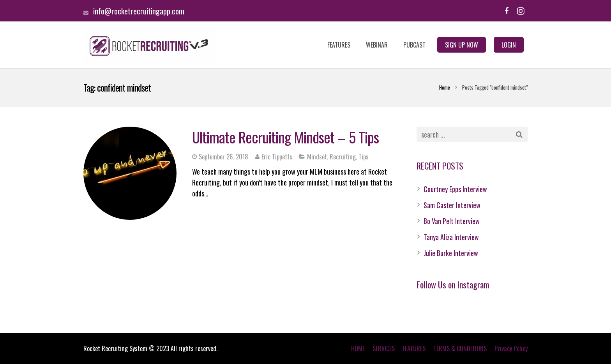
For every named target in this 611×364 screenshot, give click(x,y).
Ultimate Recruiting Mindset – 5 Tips (285, 137)
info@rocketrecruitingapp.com (139, 11)
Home (445, 87)
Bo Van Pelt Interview (452, 221)
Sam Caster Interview (452, 205)
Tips (364, 157)
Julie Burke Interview (451, 253)
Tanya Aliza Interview (451, 237)
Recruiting (343, 157)
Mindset (317, 157)
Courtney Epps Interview (455, 189)
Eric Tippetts (277, 157)
